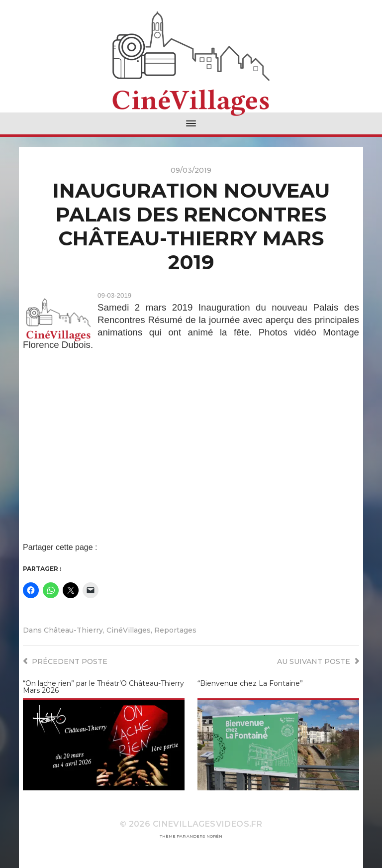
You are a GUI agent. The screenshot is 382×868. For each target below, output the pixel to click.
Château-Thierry (73, 630)
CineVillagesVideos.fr (207, 824)
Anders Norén (204, 836)
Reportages (175, 630)
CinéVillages (129, 630)
